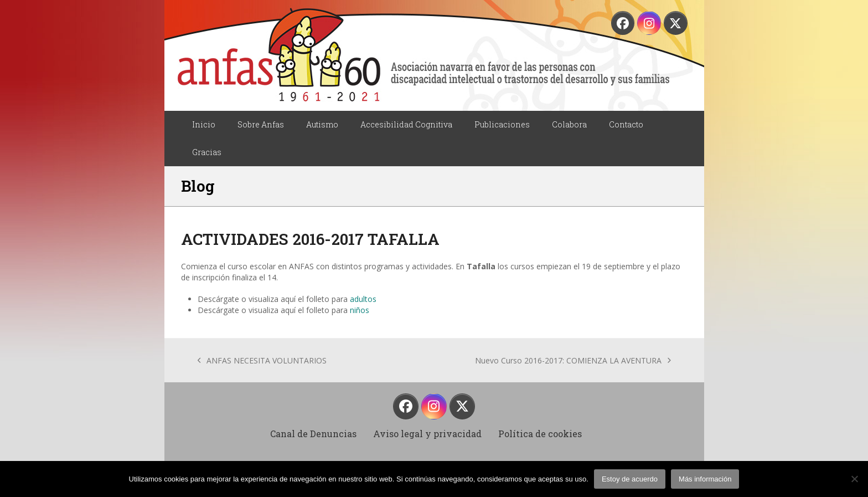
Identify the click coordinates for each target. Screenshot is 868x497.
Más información (705, 479)
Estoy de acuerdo (630, 479)
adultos (363, 299)
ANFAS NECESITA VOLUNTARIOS (262, 361)
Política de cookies (540, 434)
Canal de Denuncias (313, 434)
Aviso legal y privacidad (427, 434)
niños (360, 310)
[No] (854, 479)
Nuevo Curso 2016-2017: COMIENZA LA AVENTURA (573, 361)
